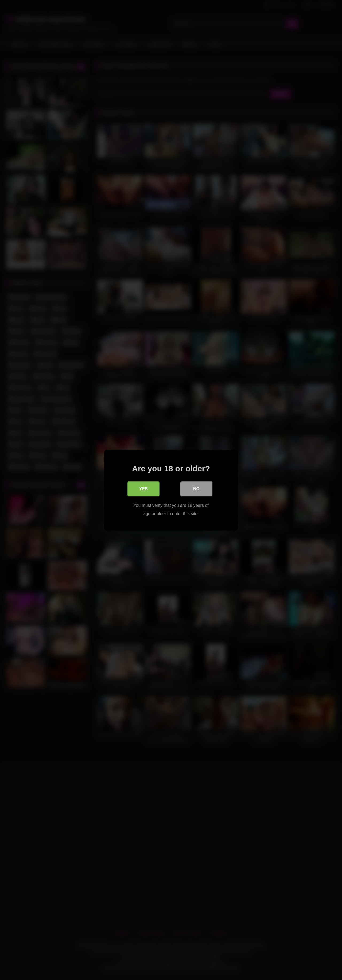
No (196, 489)
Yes (143, 489)
